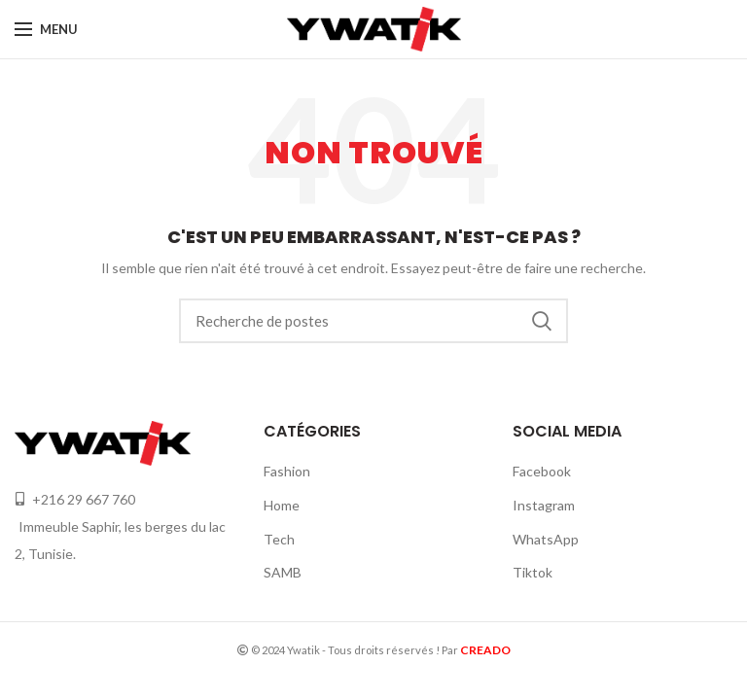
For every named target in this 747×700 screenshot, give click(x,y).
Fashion (287, 471)
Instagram (544, 505)
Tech (279, 539)
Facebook (542, 471)
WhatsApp (546, 539)
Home (282, 505)
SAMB (283, 572)
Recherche (542, 321)
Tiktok (533, 572)
